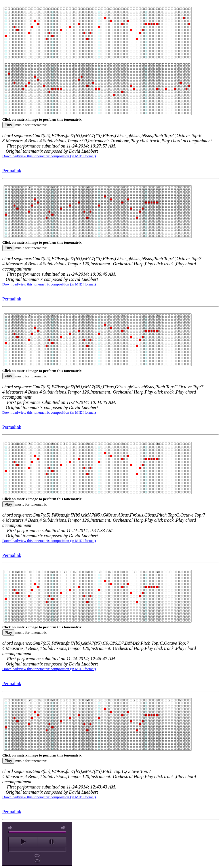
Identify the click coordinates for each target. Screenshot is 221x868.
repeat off (37, 861)
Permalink (12, 171)
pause (52, 842)
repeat (37, 855)
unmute (11, 828)
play (23, 842)
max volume (64, 828)
